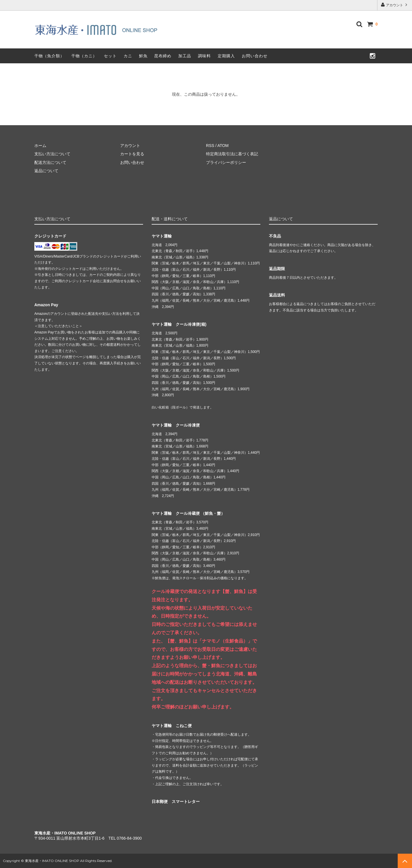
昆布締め (163, 56)
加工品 (185, 56)
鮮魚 (143, 56)
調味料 (204, 56)
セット (110, 56)
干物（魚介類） (49, 56)
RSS (210, 146)
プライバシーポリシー (226, 162)
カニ (128, 56)
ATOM (223, 146)
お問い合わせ (255, 56)
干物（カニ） (84, 56)
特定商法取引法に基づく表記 (232, 154)
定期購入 (226, 56)
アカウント (395, 5)
